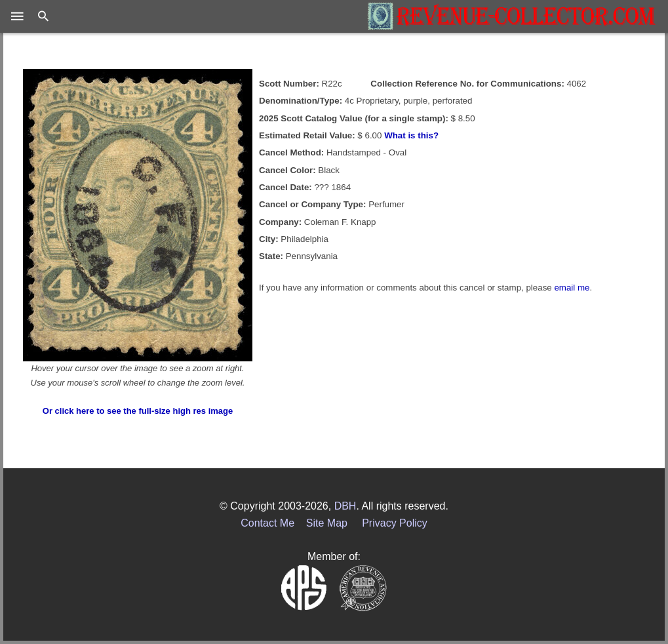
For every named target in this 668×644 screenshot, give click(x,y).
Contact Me (267, 523)
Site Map (327, 523)
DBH (345, 506)
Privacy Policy (395, 523)
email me (572, 288)
